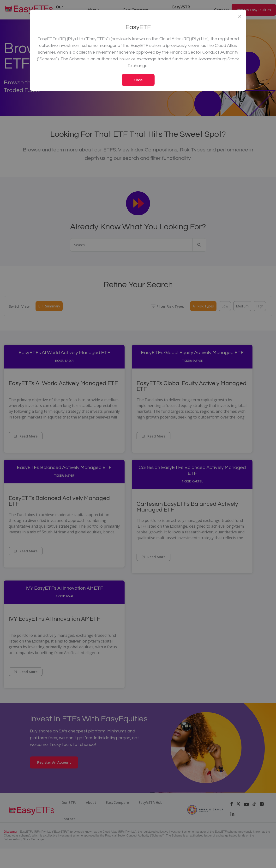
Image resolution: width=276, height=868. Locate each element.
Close (138, 80)
